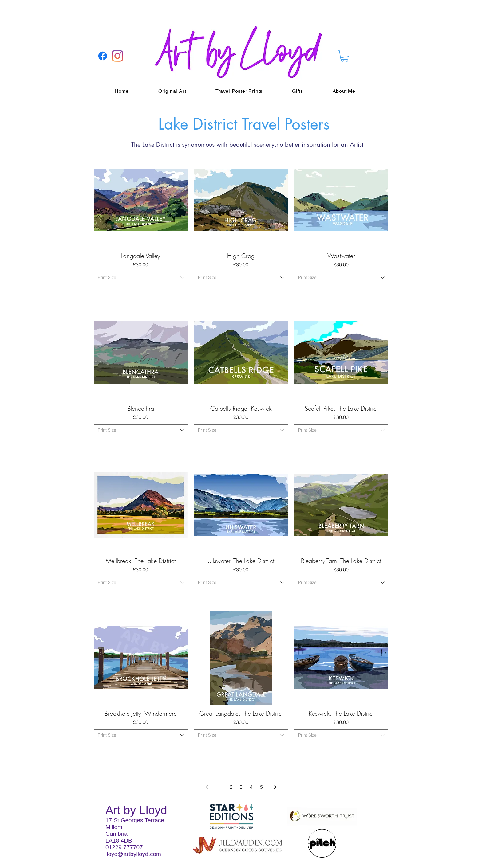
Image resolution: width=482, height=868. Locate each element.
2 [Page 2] (231, 787)
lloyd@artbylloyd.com (133, 854)
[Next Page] (275, 787)
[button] (344, 56)
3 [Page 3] (241, 787)
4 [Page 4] (251, 787)
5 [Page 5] (261, 787)
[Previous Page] (207, 787)
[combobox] (141, 278)
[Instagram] (117, 56)
